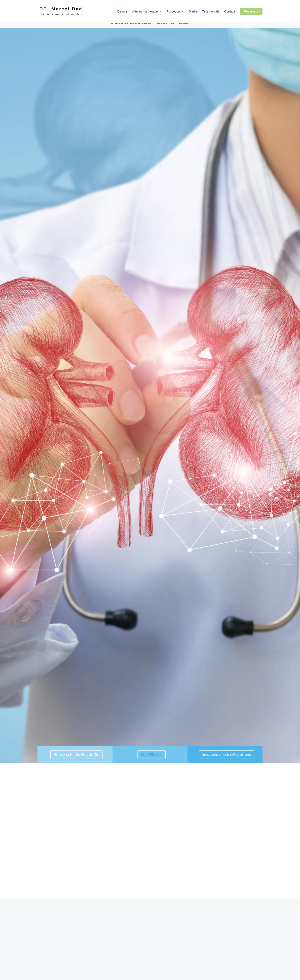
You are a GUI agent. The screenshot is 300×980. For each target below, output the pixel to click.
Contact (230, 12)
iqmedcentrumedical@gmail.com (226, 755)
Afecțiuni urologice (145, 12)
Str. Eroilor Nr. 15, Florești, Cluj (77, 755)
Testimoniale (211, 12)
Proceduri (173, 12)
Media (193, 12)
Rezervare (251, 12)
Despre (122, 12)
